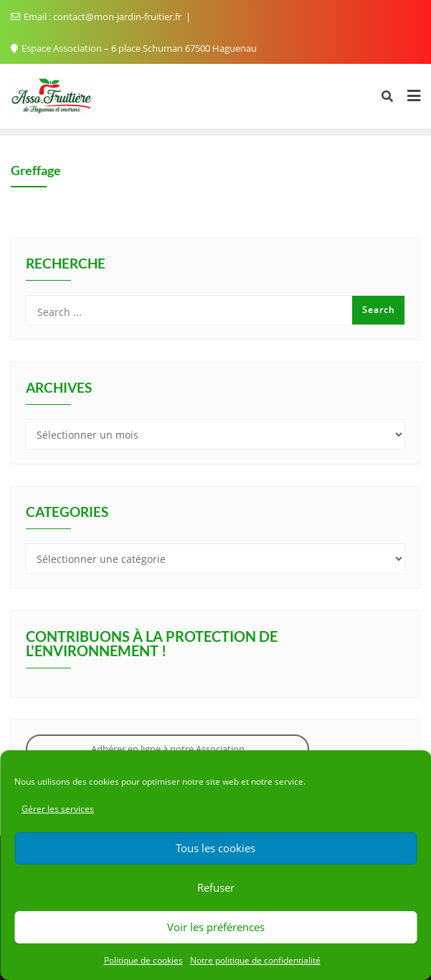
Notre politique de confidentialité (255, 960)
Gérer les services (58, 809)
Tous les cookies (215, 848)
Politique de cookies (143, 960)
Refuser (216, 887)
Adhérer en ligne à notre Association (168, 749)
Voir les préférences (216, 927)
